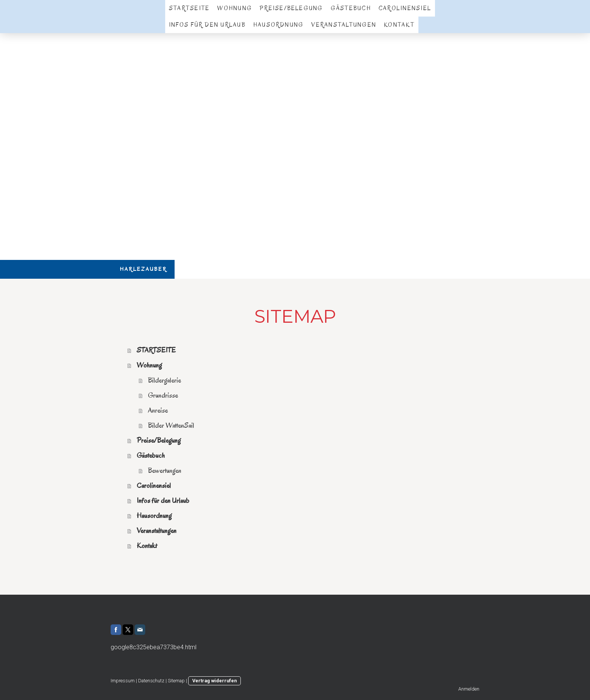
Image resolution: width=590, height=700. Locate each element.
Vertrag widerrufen (214, 681)
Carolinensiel (405, 8)
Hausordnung (279, 25)
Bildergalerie (164, 380)
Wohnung (235, 8)
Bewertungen (165, 471)
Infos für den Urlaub (207, 25)
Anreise (158, 410)
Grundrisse (163, 395)
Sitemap (176, 681)
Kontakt (399, 25)
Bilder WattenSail (171, 425)
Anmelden (469, 689)
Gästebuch (351, 8)
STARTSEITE (189, 8)
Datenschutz (151, 681)
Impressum (123, 681)
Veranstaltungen (344, 25)
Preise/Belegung (291, 8)
